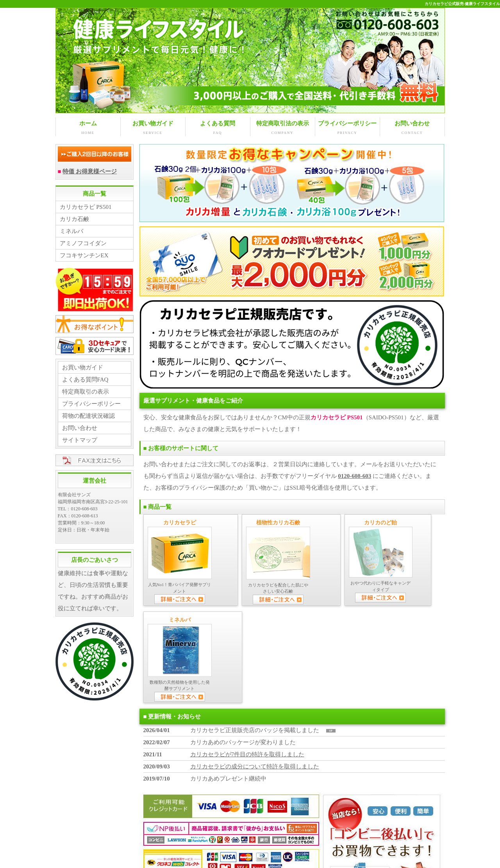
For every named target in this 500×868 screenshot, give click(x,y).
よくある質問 (218, 128)
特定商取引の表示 (86, 391)
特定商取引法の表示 (283, 128)
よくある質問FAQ (85, 379)
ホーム (88, 128)
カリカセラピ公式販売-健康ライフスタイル (462, 4)
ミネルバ (71, 231)
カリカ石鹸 (74, 219)
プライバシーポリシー (347, 128)
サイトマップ (80, 440)
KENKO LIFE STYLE (239, 857)
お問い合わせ (412, 128)
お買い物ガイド (153, 128)
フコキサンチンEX (84, 255)
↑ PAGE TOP (425, 840)
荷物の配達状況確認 (88, 415)
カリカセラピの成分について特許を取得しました (255, 668)
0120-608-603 (354, 476)
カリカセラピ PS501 (86, 207)
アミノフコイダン (83, 243)
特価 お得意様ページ (90, 171)
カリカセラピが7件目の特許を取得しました (247, 656)
